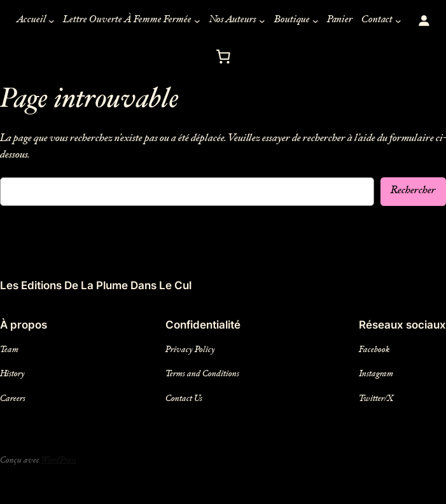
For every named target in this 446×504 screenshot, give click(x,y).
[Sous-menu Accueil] (46, 21)
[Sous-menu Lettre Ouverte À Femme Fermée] (199, 21)
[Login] (432, 21)
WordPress (65, 461)
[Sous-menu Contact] (407, 21)
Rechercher (412, 191)
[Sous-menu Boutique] (323, 21)
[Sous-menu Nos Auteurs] (267, 21)
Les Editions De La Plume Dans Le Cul (96, 285)
